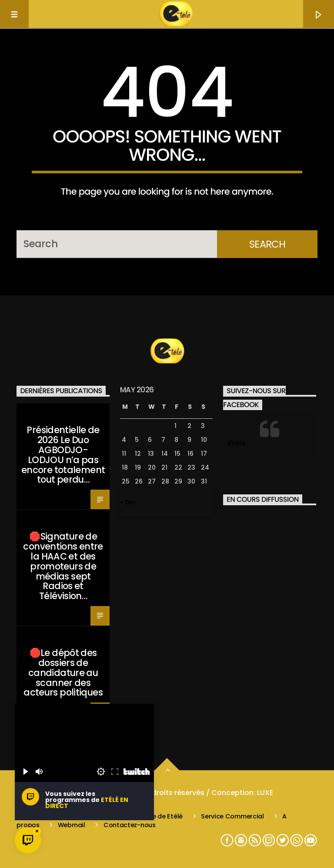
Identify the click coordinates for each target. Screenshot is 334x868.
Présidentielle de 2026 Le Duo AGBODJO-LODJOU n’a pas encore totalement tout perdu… (63, 455)
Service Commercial (232, 816)
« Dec (129, 502)
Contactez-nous (130, 825)
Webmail (72, 825)
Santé (30, 412)
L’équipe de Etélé (157, 816)
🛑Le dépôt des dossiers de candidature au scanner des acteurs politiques (63, 673)
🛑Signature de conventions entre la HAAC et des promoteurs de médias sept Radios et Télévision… (63, 566)
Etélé (237, 443)
